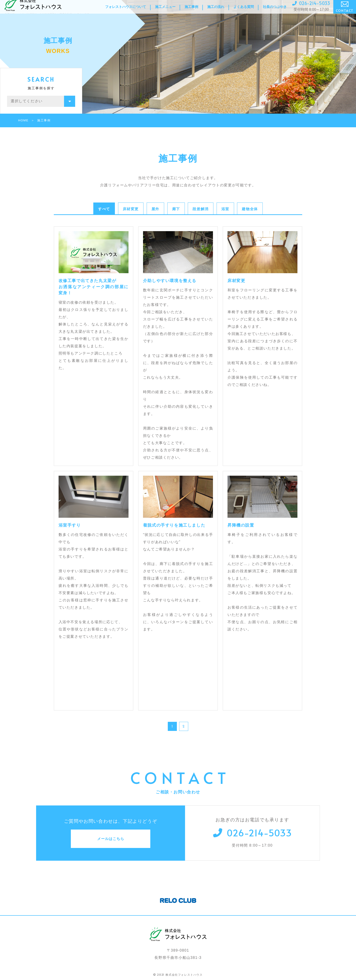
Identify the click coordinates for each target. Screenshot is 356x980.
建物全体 (250, 209)
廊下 (176, 209)
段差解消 (200, 209)
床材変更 (131, 209)
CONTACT (345, 12)
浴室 (225, 209)
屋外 (155, 209)
